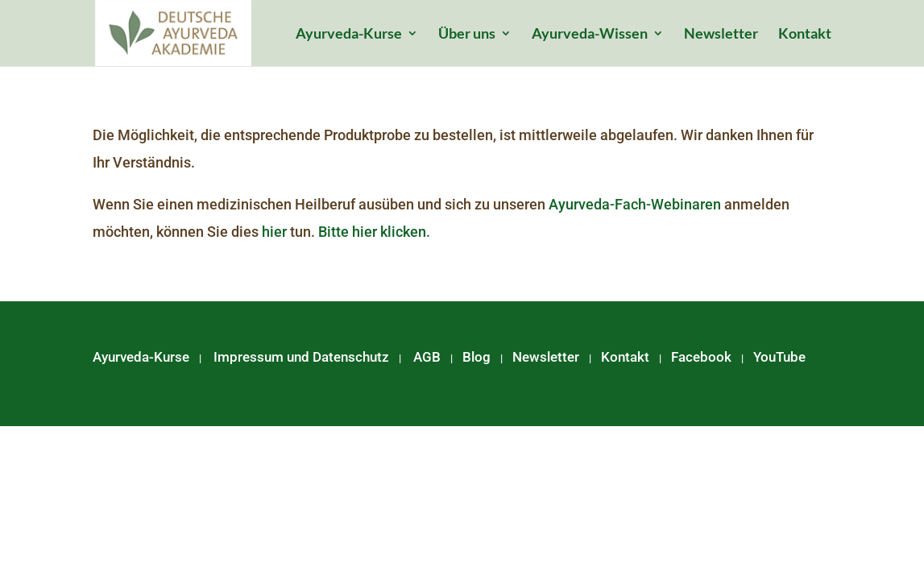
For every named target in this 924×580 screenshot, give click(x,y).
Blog (477, 357)
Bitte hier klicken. (374, 232)
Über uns (467, 35)
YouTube (779, 357)
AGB (427, 357)
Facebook (701, 357)
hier (274, 232)
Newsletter (721, 35)
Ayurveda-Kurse (349, 35)
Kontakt (805, 35)
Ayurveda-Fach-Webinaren (635, 204)
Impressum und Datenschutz (301, 357)
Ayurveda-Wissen (590, 35)
